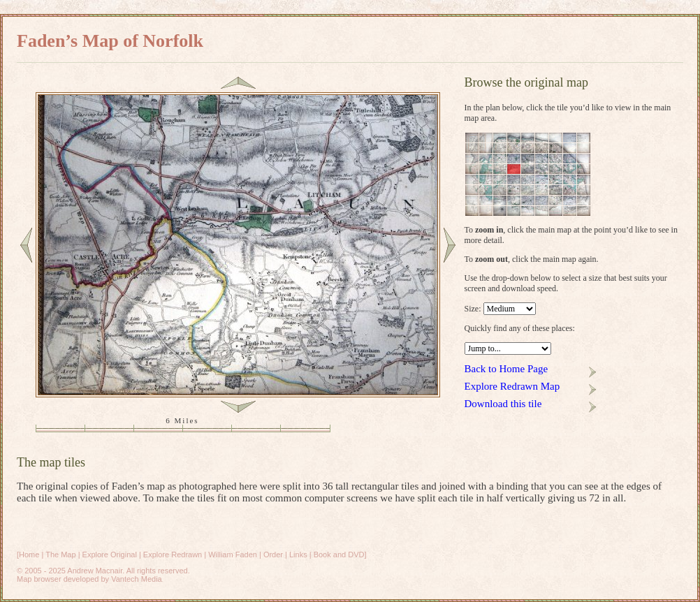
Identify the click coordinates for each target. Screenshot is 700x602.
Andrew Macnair (95, 571)
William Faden (233, 555)
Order (273, 555)
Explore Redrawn (173, 555)
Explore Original (110, 555)
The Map (60, 555)
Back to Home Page (506, 369)
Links (298, 555)
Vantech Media (137, 579)
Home (29, 555)
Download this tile (503, 404)
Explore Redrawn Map (512, 386)
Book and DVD (339, 555)
